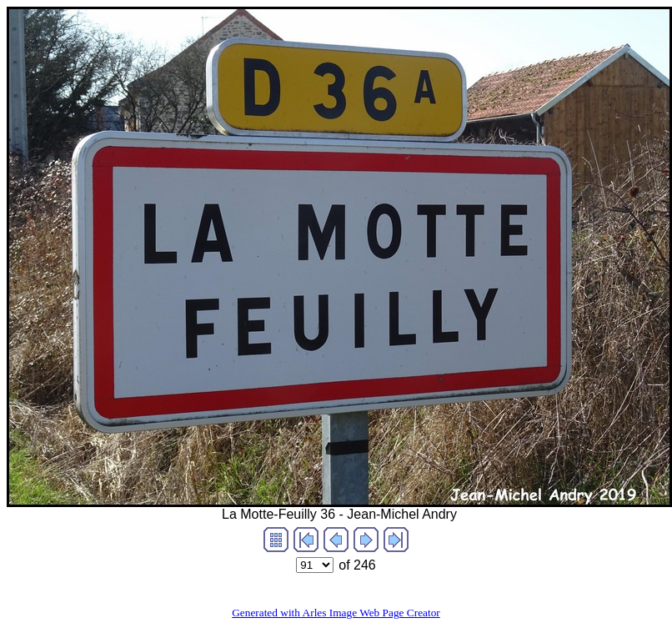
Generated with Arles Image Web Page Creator (336, 613)
